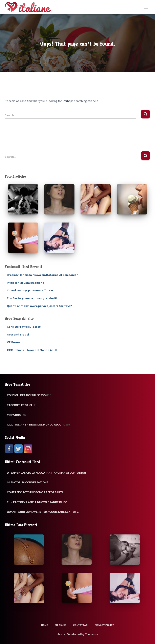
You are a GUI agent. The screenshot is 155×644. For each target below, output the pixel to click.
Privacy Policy (104, 625)
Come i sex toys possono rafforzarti (31, 290)
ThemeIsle (92, 634)
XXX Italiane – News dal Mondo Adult (32, 350)
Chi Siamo (60, 625)
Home (45, 625)
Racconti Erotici (18, 335)
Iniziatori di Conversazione (25, 283)
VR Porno (13, 342)
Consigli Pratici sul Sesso (24, 327)
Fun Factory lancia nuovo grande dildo (34, 298)
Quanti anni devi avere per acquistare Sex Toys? (39, 306)
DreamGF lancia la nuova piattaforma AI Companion (43, 275)
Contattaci (81, 625)
